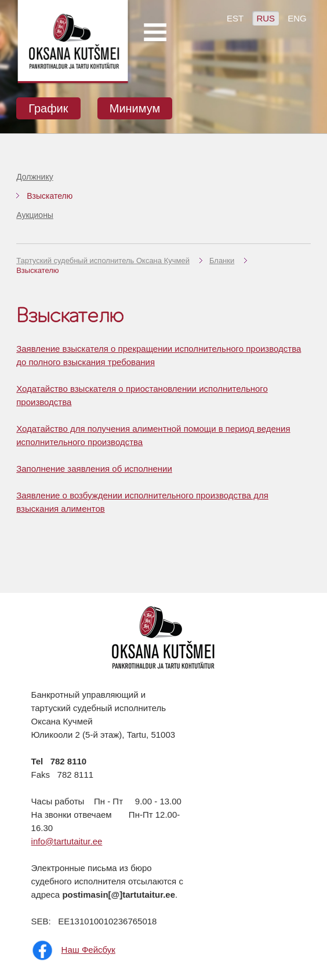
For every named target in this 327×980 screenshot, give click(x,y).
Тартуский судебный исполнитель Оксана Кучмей (103, 261)
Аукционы (35, 215)
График (48, 108)
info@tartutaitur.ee (67, 841)
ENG (297, 18)
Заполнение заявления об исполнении (94, 469)
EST (235, 18)
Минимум (135, 108)
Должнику (35, 177)
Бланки (222, 261)
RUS (266, 18)
